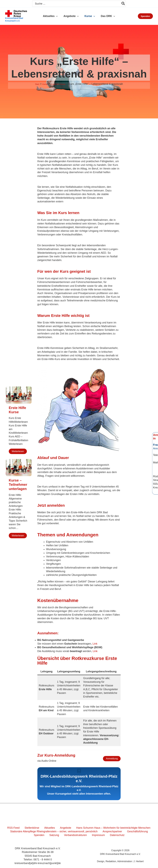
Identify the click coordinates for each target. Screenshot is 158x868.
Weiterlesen (18, 451)
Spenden (147, 831)
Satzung (51, 835)
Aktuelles (49, 828)
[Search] (123, 4)
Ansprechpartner (106, 831)
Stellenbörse (34, 828)
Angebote (63, 828)
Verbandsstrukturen (69, 835)
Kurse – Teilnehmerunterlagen (18, 485)
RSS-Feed (18, 828)
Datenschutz (106, 835)
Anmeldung (112, 759)
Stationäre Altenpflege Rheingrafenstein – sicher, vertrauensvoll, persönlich (50, 831)
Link (95, 644)
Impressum (90, 835)
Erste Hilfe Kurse (17, 410)
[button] (57, 16)
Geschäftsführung (129, 831)
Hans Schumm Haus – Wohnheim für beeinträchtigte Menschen (108, 828)
